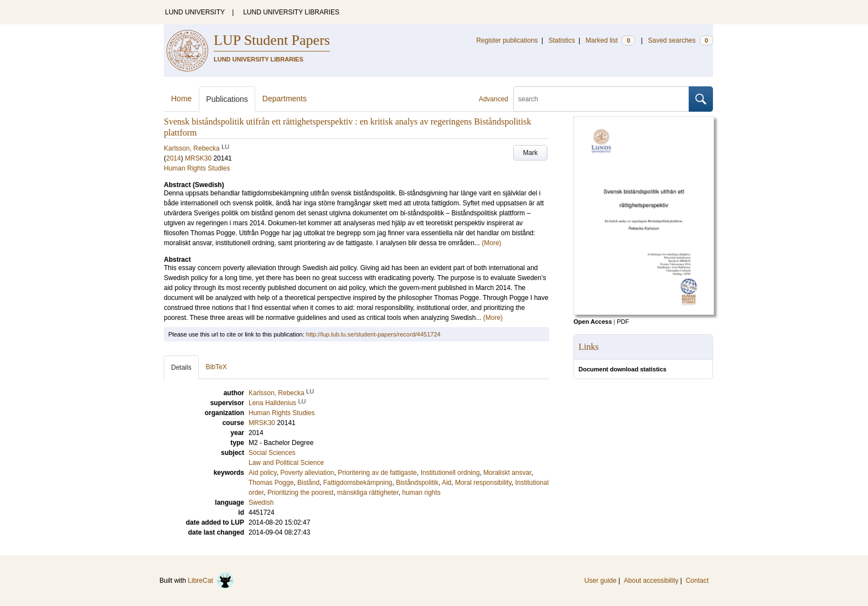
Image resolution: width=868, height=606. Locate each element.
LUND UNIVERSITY (195, 12)
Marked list (610, 40)
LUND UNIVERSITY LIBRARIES (291, 12)
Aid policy (262, 473)
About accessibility (651, 581)
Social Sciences (272, 453)
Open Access (593, 322)
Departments (285, 99)
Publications (227, 99)
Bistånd (308, 483)
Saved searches (680, 40)
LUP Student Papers (272, 40)
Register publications (507, 40)
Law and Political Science (286, 463)
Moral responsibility (483, 483)
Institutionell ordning (450, 473)
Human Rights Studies (197, 168)
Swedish (261, 503)
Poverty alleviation (307, 473)
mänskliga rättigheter (368, 493)
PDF (623, 322)
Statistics (562, 40)
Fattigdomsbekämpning (358, 483)
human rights (422, 493)
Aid (446, 483)
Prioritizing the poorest (300, 493)
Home (181, 99)
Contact (697, 581)
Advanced (494, 99)
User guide (601, 581)
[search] (601, 99)
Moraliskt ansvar (507, 473)
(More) (491, 243)
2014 (174, 158)
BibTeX (216, 367)
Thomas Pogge (271, 483)
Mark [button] (531, 153)
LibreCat (211, 581)
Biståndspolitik (417, 483)
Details (181, 367)
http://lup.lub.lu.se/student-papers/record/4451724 (373, 334)
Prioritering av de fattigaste (377, 473)
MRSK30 (198, 158)
